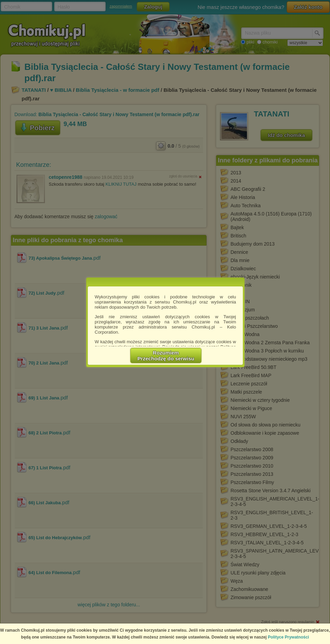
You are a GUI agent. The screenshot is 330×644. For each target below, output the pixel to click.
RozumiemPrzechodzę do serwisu (166, 356)
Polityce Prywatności (288, 637)
